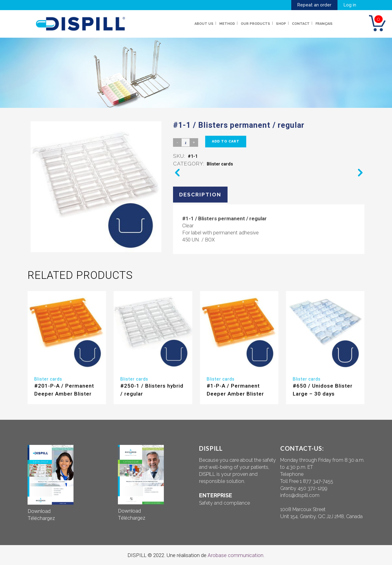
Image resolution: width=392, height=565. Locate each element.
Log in (350, 5)
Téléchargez (41, 518)
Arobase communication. (236, 555)
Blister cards (220, 164)
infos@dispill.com (300, 495)
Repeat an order (314, 5)
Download (39, 511)
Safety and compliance (224, 503)
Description (200, 195)
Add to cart (226, 141)
